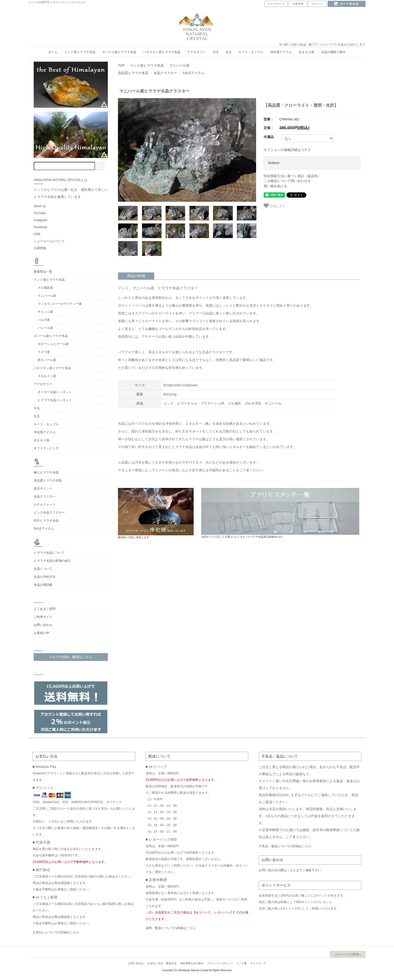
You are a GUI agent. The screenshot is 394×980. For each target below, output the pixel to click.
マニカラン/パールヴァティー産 (60, 304)
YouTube (40, 213)
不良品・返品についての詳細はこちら (285, 846)
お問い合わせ (43, 625)
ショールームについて (49, 241)
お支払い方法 (155, 963)
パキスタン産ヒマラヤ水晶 (162, 52)
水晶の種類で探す (333, 52)
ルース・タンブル (251, 52)
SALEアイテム (194, 73)
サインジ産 (45, 312)
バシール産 (45, 328)
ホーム (53, 52)
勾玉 (216, 52)
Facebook (41, 227)
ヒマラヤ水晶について (49, 553)
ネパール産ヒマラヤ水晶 (119, 52)
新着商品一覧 (43, 272)
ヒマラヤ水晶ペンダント (55, 400)
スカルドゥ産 (47, 376)
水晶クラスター (165, 73)
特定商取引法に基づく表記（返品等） (292, 176)
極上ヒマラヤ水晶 (46, 472)
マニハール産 (179, 65)
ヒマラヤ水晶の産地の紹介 (52, 561)
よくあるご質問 (45, 609)
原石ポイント (43, 488)
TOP (121, 65)
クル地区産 (45, 288)
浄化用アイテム (281, 52)
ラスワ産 (44, 352)
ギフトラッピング (46, 448)
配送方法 (171, 963)
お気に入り (274, 206)
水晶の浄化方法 (45, 577)
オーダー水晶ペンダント (55, 392)
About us (40, 206)
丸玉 (229, 52)
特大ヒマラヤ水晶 (46, 521)
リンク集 (242, 963)
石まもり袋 (306, 52)
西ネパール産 (47, 360)
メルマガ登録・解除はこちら (71, 657)
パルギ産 (44, 320)
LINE (37, 234)
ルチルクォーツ (45, 505)
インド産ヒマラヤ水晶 (80, 52)
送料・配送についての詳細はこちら (171, 928)
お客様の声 (41, 633)
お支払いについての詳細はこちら (56, 932)
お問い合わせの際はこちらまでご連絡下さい (290, 870)
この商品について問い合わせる (287, 181)
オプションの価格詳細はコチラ (287, 150)
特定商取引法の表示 (192, 963)
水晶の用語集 (43, 585)
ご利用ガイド (43, 617)
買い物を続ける (275, 186)
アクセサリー (196, 52)
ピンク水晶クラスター (49, 513)
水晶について (43, 569)
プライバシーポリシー (220, 963)
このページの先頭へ (348, 954)
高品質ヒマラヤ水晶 (133, 73)
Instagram (41, 220)
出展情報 (40, 248)
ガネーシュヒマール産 (53, 344)
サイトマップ (258, 963)
